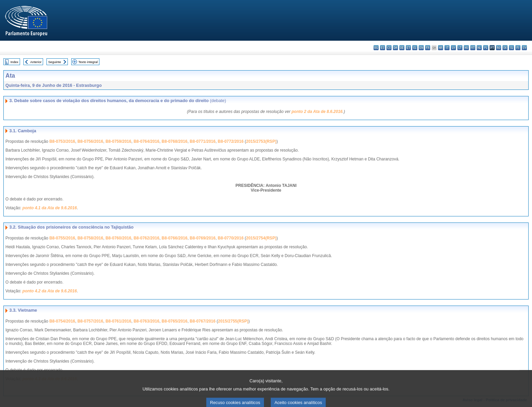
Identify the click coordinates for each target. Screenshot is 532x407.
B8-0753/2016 (62, 141)
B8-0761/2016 (118, 321)
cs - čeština (389, 48)
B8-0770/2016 (231, 238)
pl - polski (486, 48)
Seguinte (55, 62)
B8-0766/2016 (174, 238)
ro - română (499, 48)
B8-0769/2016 (203, 238)
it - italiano (447, 48)
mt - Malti (473, 48)
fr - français (428, 48)
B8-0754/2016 (62, 321)
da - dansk (395, 48)
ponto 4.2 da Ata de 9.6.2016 (50, 291)
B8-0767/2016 (203, 321)
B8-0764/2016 (147, 141)
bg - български (376, 48)
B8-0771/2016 (203, 141)
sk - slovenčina (505, 48)
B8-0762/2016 (147, 238)
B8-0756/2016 (90, 141)
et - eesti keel (408, 48)
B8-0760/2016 (118, 238)
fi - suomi (518, 48)
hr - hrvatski (441, 48)
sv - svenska (524, 48)
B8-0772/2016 (231, 141)
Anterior (36, 62)
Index (14, 62)
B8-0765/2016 (174, 321)
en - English (421, 48)
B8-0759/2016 (118, 141)
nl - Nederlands (479, 48)
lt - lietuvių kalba (460, 48)
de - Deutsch (402, 48)
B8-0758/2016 (90, 238)
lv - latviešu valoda (453, 48)
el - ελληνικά (415, 48)
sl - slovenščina (511, 48)
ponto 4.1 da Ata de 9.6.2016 (50, 208)
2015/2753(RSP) (261, 141)
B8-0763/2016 (147, 321)
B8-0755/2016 (62, 238)
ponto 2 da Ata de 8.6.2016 (317, 112)
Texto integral (88, 62)
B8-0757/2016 (90, 321)
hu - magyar (466, 48)
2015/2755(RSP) (233, 321)
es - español (383, 48)
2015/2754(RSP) (261, 238)
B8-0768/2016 (174, 141)
